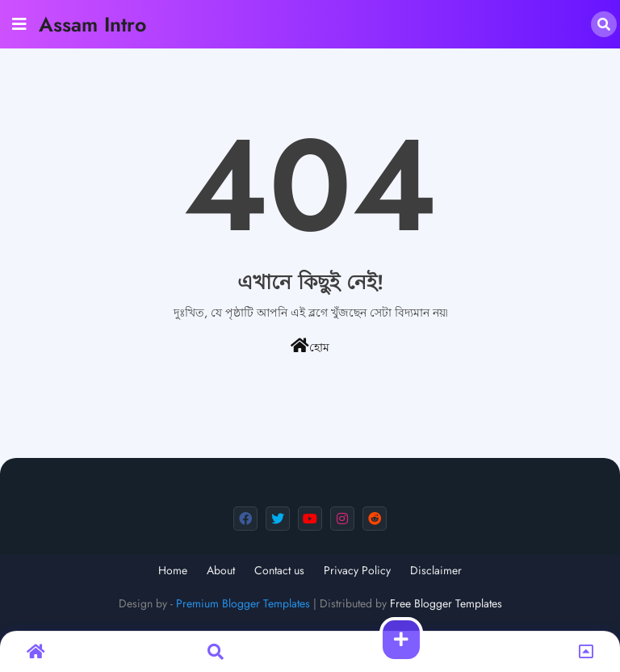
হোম (310, 346)
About (221, 571)
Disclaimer (436, 571)
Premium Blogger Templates (243, 603)
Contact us (279, 571)
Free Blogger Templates (446, 603)
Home (173, 571)
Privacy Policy (357, 571)
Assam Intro (92, 24)
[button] (604, 24)
